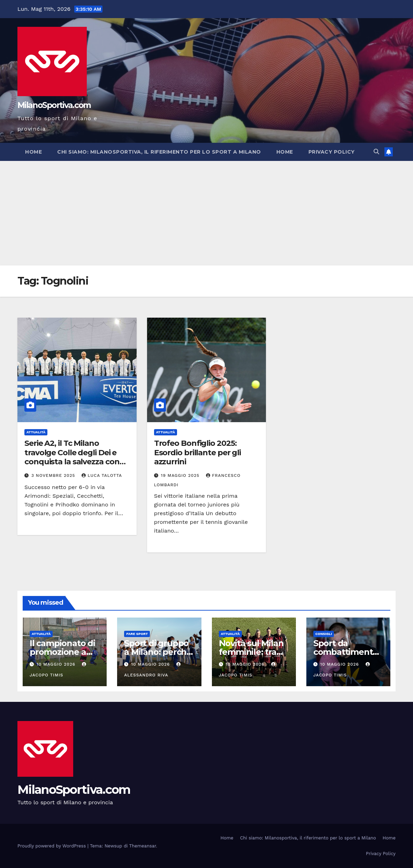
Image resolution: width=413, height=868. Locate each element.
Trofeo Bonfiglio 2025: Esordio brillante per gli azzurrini (198, 452)
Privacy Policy (332, 152)
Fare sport (137, 634)
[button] (376, 152)
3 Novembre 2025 (54, 475)
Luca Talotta (102, 475)
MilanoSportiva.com (54, 105)
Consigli (324, 634)
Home (33, 152)
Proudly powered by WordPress (52, 846)
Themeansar (143, 846)
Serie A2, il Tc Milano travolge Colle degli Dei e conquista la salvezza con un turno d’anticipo (72, 457)
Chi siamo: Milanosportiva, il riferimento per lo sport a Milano (159, 152)
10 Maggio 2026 (57, 664)
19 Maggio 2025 (181, 475)
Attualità (36, 432)
